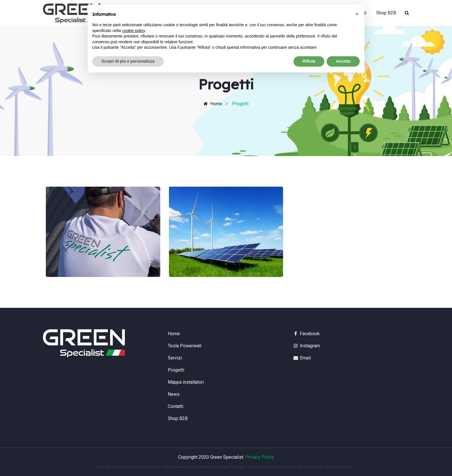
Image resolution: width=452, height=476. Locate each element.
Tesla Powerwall (184, 346)
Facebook (306, 334)
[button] (357, 14)
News (174, 394)
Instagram (307, 346)
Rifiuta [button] (309, 61)
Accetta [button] (343, 61)
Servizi (175, 358)
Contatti (176, 406)
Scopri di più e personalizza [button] (128, 61)
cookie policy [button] (134, 31)
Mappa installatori (186, 382)
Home (213, 104)
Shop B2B (386, 13)
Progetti (176, 370)
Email (302, 358)
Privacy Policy (260, 457)
